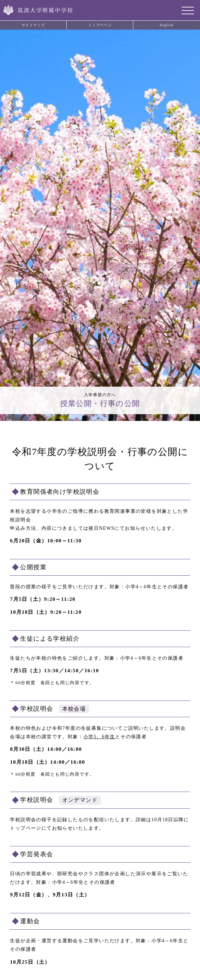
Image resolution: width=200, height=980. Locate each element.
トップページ (100, 25)
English (167, 25)
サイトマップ (33, 25)
